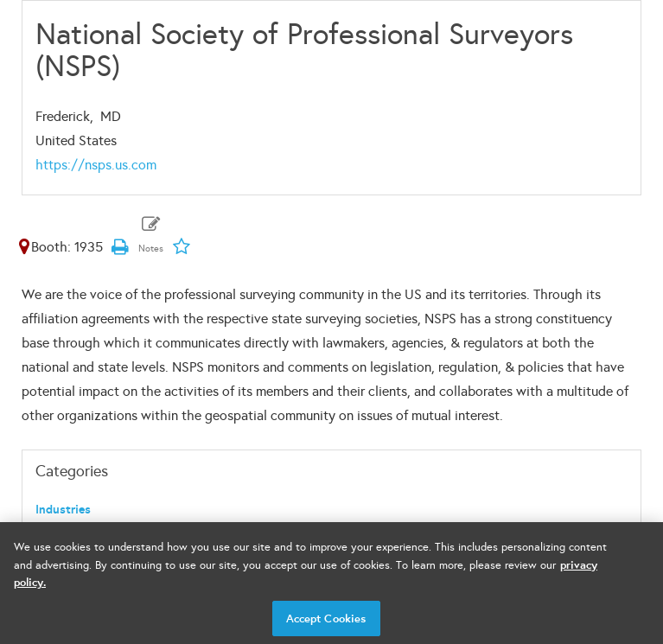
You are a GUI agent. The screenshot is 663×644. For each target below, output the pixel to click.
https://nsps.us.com (96, 165)
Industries (63, 510)
